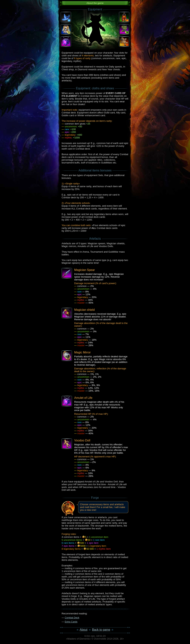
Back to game (101, 630)
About (83, 630)
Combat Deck (72, 618)
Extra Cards (71, 622)
